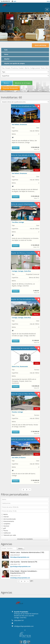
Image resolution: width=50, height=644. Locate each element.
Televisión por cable (9, 535)
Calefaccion (6, 533)
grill (4, 528)
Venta (6, 54)
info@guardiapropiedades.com (24, 626)
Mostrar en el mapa (23, 83)
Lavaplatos (6, 524)
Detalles (16, 148)
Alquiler (7, 59)
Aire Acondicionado (9, 519)
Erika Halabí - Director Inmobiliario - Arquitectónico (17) (24, 572)
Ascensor (5, 526)
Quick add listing (40, 45)
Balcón (5, 514)
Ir (25, 630)
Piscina (5, 531)
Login (14, 1)
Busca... (7, 83)
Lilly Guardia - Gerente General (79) (24, 562)
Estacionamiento (8, 521)
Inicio (48, 1)
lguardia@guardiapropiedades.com (20, 567)
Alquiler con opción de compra (14, 63)
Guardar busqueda (10, 88)
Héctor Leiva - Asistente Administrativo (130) (27, 552)
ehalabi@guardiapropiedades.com (20, 578)
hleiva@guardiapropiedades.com (20, 557)
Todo (6, 50)
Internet (5, 517)
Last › (32, 581)
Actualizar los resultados (25, 539)
